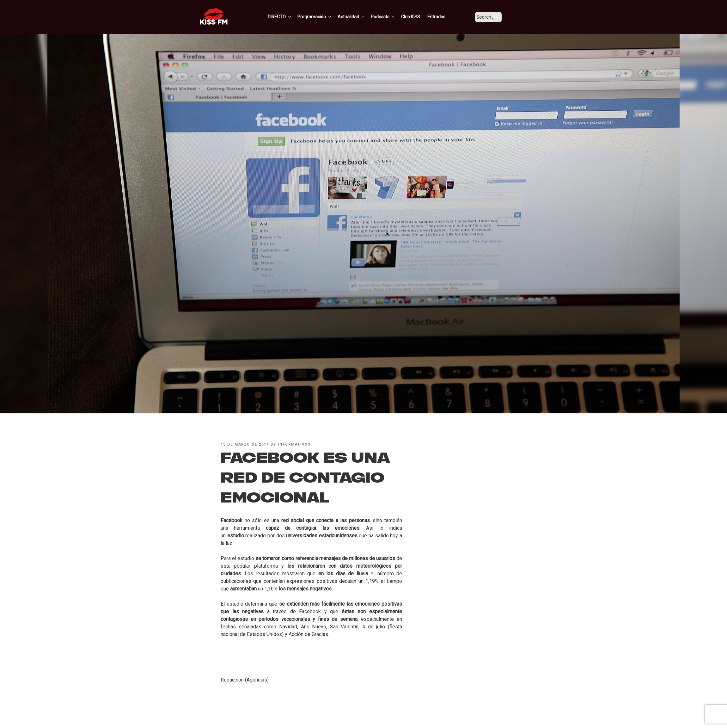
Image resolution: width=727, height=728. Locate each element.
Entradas (444, 17)
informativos (294, 444)
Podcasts (391, 17)
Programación (322, 17)
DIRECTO (287, 17)
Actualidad (359, 17)
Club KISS (418, 17)
